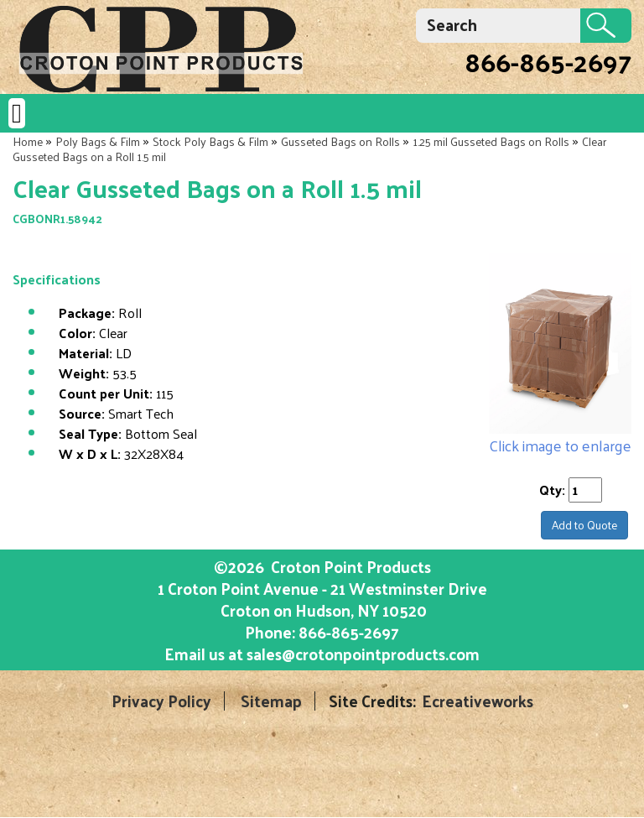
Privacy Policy (161, 701)
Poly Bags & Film (98, 141)
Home (28, 141)
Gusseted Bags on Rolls (340, 141)
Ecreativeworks (478, 701)
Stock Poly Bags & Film (210, 141)
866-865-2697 (548, 61)
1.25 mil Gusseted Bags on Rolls (491, 141)
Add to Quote (584, 525)
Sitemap (271, 701)
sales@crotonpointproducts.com (363, 654)
